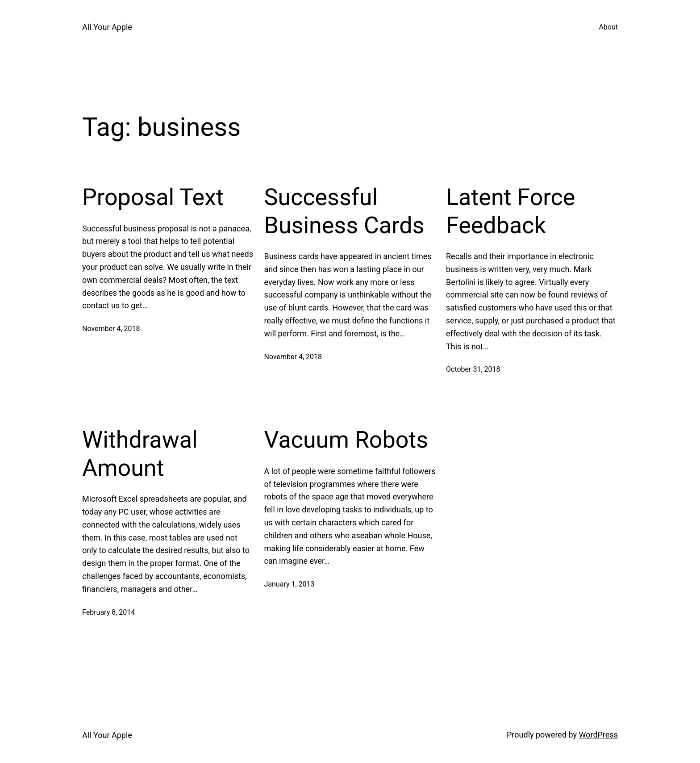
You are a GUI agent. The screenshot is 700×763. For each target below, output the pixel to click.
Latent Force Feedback (510, 211)
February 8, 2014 (108, 612)
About (608, 27)
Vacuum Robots (346, 440)
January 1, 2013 (290, 584)
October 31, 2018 (473, 369)
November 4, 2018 (111, 329)
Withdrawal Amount (140, 454)
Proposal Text (153, 197)
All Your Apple (107, 27)
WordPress (598, 735)
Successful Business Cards (344, 211)
